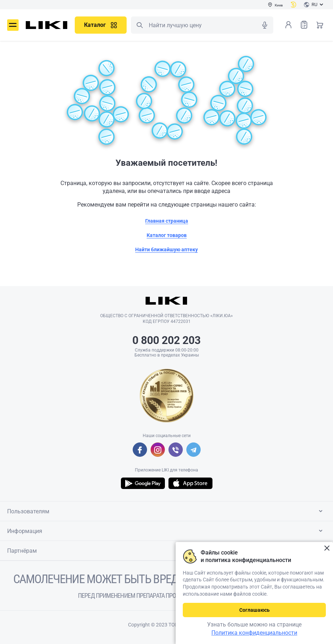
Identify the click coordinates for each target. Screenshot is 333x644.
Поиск (139, 25)
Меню (13, 25)
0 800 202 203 (166, 340)
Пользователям (166, 511)
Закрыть (327, 548)
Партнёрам (166, 551)
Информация (166, 531)
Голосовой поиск (265, 25)
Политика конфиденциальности (254, 633)
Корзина (320, 25)
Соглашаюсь (254, 610)
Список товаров (304, 25)
